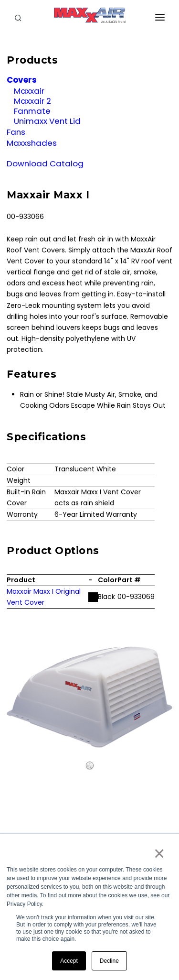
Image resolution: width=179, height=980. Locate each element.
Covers (22, 80)
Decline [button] (109, 961)
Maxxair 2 (32, 101)
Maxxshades (32, 143)
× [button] (159, 853)
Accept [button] (69, 961)
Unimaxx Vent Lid (47, 121)
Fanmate (32, 111)
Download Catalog (45, 163)
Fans (16, 132)
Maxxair (29, 91)
